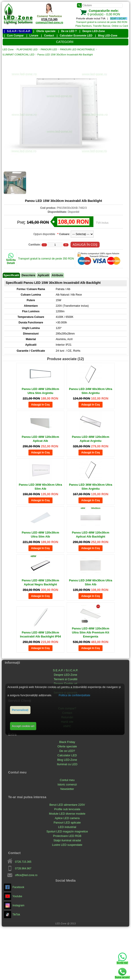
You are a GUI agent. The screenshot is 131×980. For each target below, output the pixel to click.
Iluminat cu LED (67, 764)
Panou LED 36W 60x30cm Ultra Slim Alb (40, 487)
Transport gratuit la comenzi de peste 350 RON (102, 22)
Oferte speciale (67, 746)
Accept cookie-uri (23, 726)
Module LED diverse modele (67, 814)
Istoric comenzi (67, 784)
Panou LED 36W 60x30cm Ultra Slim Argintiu (91, 487)
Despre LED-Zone (65, 675)
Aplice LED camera (67, 818)
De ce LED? (67, 751)
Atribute (57, 275)
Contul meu (67, 780)
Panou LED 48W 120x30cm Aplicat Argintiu (91, 439)
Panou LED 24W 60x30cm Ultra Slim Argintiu (91, 391)
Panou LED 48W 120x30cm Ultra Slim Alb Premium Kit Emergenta (91, 632)
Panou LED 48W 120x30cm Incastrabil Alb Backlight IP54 (40, 634)
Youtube (13, 896)
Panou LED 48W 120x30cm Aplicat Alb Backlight (91, 535)
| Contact (48, 36)
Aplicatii (43, 275)
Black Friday (67, 742)
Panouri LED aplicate (67, 823)
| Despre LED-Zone (92, 31)
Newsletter (67, 789)
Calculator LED (67, 755)
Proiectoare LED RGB (67, 836)
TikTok (12, 915)
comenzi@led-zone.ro (49, 22)
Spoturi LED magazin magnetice (67, 831)
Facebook (14, 887)
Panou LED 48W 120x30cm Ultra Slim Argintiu (40, 391)
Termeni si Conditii (65, 679)
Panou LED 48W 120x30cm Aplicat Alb (40, 439)
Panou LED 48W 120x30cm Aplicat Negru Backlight (40, 582)
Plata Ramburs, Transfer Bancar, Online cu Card (102, 26)
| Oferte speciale (44, 31)
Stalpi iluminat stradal (67, 840)
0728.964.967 (23, 868)
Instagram (14, 905)
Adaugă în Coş (40, 405)
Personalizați (20, 710)
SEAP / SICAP (118, 18)
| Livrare (32, 36)
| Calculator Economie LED (75, 36)
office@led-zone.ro (26, 875)
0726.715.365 (49, 19)
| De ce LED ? (68, 31)
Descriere (28, 275)
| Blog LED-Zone (106, 36)
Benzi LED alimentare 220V (67, 805)
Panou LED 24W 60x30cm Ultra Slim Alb (91, 582)
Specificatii (11, 275)
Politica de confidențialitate (75, 695)
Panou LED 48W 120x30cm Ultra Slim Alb (40, 535)
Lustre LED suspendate (67, 845)
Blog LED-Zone (67, 760)
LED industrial (67, 827)
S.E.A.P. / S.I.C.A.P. (66, 670)
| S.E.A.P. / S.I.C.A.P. (17, 31)
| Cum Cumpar (14, 36)
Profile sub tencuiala (67, 809)
